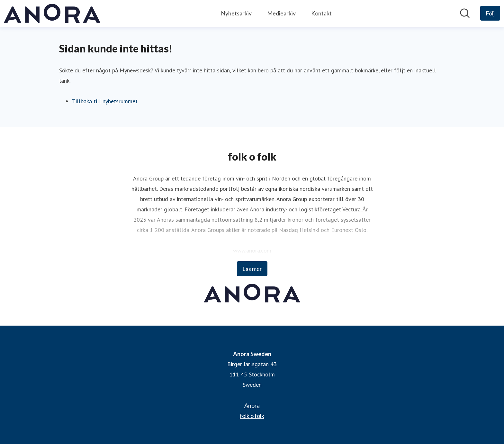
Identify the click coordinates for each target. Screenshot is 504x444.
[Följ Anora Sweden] (490, 13)
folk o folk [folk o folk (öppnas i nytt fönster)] (252, 416)
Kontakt (321, 13)
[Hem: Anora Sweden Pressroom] (52, 13)
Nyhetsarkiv (236, 13)
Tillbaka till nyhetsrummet (105, 101)
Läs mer (252, 269)
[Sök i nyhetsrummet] (465, 13)
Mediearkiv (281, 13)
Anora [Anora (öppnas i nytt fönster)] (252, 405)
